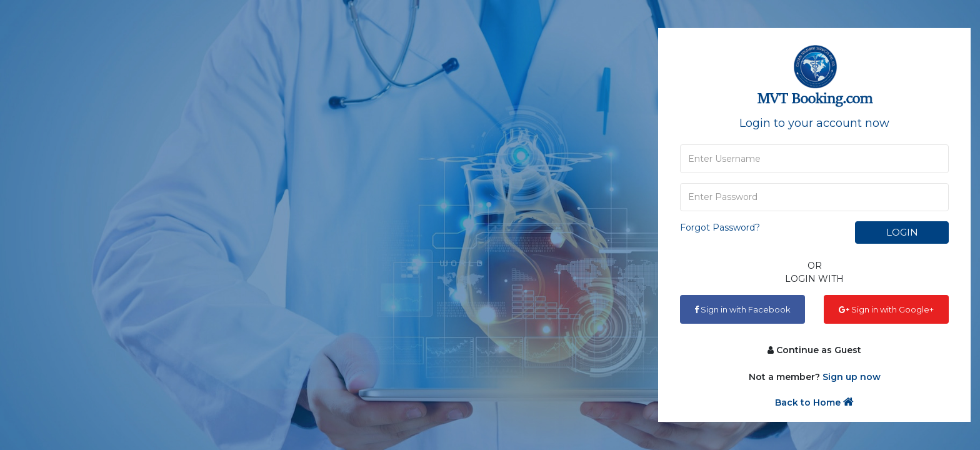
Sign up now (852, 377)
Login (902, 232)
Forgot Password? (720, 227)
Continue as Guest (814, 350)
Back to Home (814, 402)
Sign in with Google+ (886, 309)
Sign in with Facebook (742, 309)
